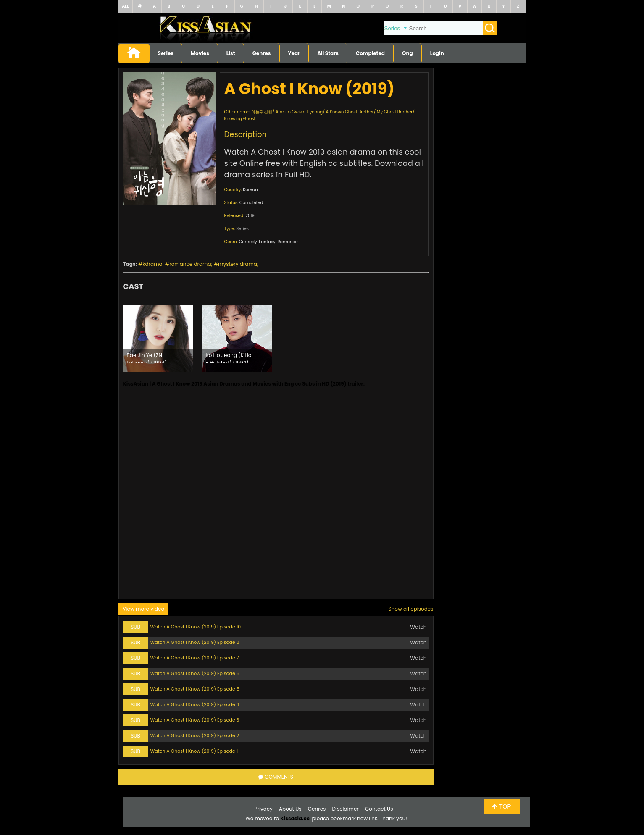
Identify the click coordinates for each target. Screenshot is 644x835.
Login (437, 53)
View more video (144, 609)
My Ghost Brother (395, 112)
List (231, 53)
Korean (250, 190)
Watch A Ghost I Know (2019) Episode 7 (195, 658)
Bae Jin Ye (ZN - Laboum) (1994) (147, 357)
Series (166, 53)
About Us (290, 809)
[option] (158, 338)
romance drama (190, 264)
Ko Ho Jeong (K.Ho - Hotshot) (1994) (229, 357)
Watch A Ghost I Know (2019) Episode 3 (195, 720)
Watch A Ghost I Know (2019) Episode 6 (195, 673)
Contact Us (379, 809)
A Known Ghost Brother (350, 112)
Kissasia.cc (295, 818)
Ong (407, 53)
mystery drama (238, 264)
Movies (200, 53)
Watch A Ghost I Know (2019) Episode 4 (195, 704)
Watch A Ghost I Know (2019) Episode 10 (196, 627)
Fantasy (267, 242)
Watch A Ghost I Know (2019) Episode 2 (195, 735)
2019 (250, 216)
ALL (125, 6)
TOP (501, 806)
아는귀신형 (262, 112)
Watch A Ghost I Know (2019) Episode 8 (195, 642)
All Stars (328, 53)
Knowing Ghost (240, 119)
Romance (287, 242)
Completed (370, 53)
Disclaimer (346, 809)
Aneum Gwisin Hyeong (299, 112)
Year (294, 53)
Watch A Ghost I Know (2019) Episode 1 (194, 751)
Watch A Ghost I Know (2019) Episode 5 (195, 689)
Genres (262, 53)
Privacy (264, 809)
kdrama (152, 264)
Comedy (248, 242)
